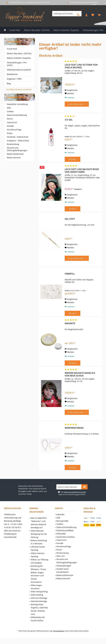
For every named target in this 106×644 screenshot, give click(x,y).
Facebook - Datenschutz (18, 137)
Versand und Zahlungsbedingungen (17, 149)
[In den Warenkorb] (77, 104)
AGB (9, 108)
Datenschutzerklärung (17, 115)
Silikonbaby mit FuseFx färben (38, 619)
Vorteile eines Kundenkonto (62, 571)
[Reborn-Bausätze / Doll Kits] (37, 30)
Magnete (70, 323)
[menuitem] (99, 15)
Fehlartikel (61, 534)
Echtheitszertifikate (65, 530)
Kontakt (10, 126)
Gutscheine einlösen (66, 537)
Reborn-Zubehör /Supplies (19, 58)
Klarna (10, 119)
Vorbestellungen (64, 566)
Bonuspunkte (62, 521)
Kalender (60, 514)
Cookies (10, 111)
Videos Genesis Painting (38, 555)
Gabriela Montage (39, 601)
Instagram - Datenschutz (18, 141)
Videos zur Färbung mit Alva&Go (40, 561)
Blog (9, 83)
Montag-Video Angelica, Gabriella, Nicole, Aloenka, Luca (40, 609)
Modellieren (12, 74)
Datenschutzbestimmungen (75, 492)
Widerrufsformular (15, 154)
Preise (10, 133)
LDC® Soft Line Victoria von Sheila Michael (81, 66)
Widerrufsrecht (14, 158)
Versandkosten (59, 631)
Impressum (12, 122)
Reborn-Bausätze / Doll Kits (19, 53)
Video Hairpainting (39, 592)
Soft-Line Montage (39, 598)
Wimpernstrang (74, 428)
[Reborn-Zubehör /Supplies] (66, 30)
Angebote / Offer (14, 79)
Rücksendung (13, 144)
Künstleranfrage (14, 130)
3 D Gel (69, 120)
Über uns (61, 556)
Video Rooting (37, 595)
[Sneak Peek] (15, 30)
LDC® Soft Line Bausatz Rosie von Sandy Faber (82, 171)
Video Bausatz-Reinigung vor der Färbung (39, 534)
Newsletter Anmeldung (17, 104)
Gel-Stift (70, 219)
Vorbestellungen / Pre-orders (17, 64)
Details (73, 159)
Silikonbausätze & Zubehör (19, 70)
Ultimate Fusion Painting (38, 548)
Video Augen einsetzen (36, 587)
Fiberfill (70, 274)
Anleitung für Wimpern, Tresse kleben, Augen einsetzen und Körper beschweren (38, 574)
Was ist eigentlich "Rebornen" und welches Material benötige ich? (39, 523)
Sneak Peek (12, 49)
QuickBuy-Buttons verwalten (19, 89)
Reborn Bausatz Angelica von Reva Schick (80, 374)
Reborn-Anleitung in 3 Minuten (39, 542)
